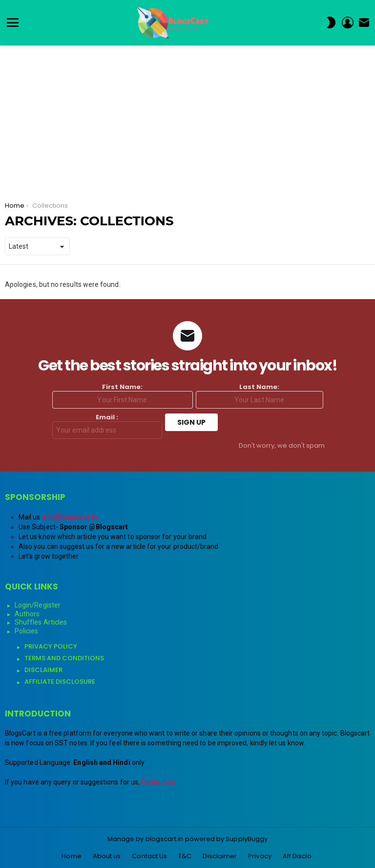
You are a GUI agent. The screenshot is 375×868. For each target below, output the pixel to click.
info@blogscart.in (69, 517)
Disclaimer (43, 670)
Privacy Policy (51, 646)
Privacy (260, 856)
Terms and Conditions (64, 658)
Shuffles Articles (41, 622)
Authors (27, 614)
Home (71, 856)
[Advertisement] (187, 119)
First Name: (123, 396)
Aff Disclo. (298, 856)
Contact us (158, 782)
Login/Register (38, 605)
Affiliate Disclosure (60, 682)
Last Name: (260, 396)
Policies (27, 631)
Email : (107, 426)
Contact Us (149, 856)
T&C (185, 856)
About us (107, 856)
